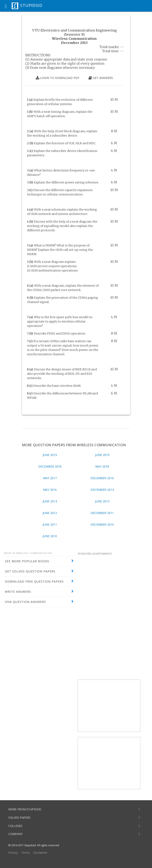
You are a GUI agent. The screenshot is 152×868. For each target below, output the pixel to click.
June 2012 (50, 513)
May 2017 (50, 478)
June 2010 (50, 536)
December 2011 (102, 513)
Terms (26, 853)
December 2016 (102, 478)
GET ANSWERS (101, 78)
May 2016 (50, 490)
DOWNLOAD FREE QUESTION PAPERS (34, 581)
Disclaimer (40, 853)
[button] (6, 6)
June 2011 (50, 524)
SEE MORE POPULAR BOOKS (27, 561)
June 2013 (102, 501)
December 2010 (102, 524)
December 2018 (50, 466)
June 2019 (50, 455)
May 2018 (102, 466)
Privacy (13, 853)
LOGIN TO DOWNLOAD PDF (58, 78)
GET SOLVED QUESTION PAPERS (30, 571)
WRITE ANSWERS (18, 592)
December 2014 (102, 490)
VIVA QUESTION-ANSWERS (25, 602)
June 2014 (50, 501)
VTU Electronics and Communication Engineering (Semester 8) (74, 32)
